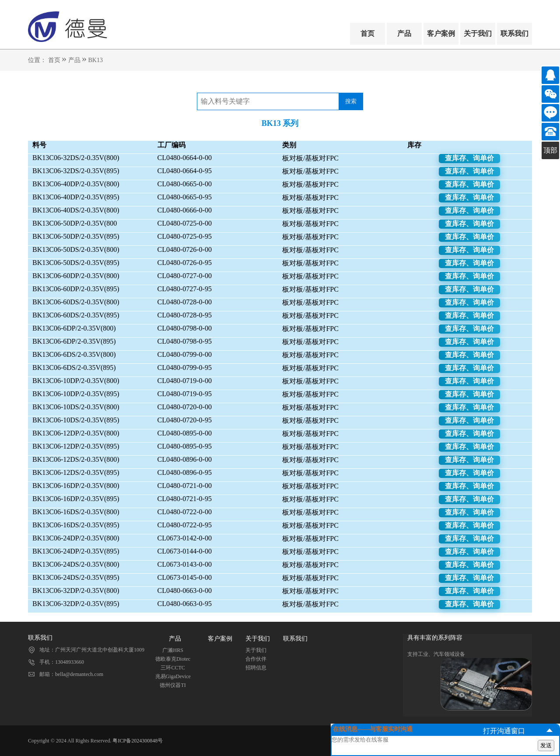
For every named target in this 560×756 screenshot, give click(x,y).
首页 (367, 33)
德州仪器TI (173, 685)
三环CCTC (173, 668)
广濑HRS (173, 650)
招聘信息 (256, 668)
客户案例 (441, 33)
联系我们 (514, 33)
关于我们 (478, 33)
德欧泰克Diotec (173, 659)
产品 (404, 33)
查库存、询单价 (469, 158)
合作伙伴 (256, 659)
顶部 (550, 150)
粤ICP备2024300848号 (138, 741)
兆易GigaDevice (173, 676)
